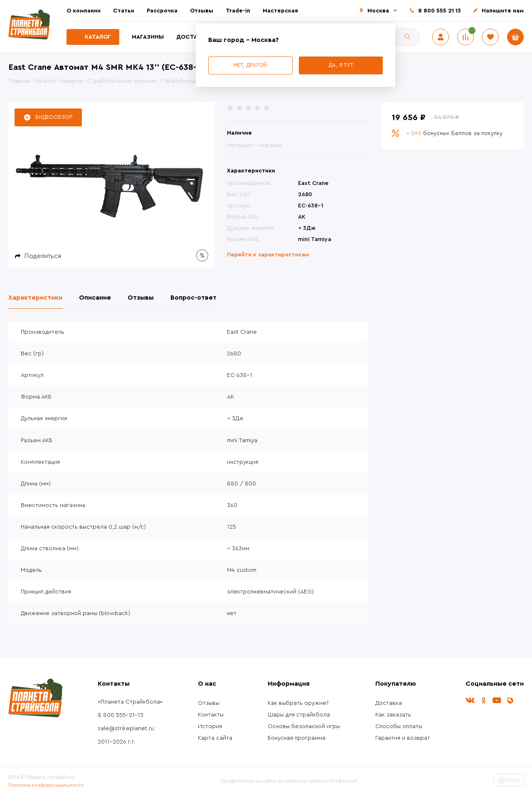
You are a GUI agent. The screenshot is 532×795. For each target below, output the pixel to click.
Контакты (211, 715)
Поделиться (43, 256)
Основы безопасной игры (304, 726)
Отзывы (202, 11)
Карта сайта (215, 738)
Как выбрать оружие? (298, 703)
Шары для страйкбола (299, 715)
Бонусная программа (297, 738)
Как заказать (393, 715)
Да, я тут (341, 65)
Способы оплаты (399, 726)
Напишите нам (503, 11)
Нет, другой (250, 65)
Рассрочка (162, 11)
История (210, 726)
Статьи (124, 11)
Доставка (192, 37)
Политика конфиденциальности (46, 785)
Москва (378, 11)
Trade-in (238, 11)
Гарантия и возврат (403, 738)
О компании (84, 11)
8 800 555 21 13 (440, 11)
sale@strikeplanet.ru (126, 729)
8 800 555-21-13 (121, 715)
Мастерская (280, 11)
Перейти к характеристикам (268, 255)
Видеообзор (54, 117)
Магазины (148, 37)
